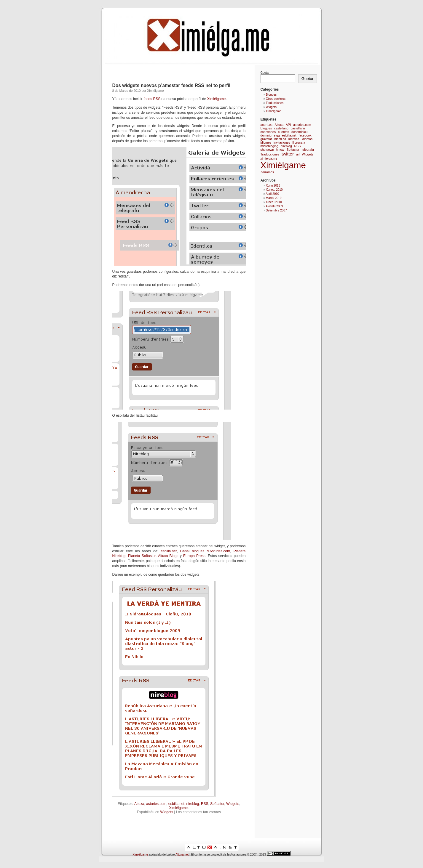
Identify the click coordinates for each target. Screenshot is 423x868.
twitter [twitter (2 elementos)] (288, 154)
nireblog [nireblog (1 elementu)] (286, 146)
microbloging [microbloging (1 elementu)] (269, 146)
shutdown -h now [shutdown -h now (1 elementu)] (273, 150)
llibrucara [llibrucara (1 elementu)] (299, 142)
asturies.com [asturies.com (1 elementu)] (302, 125)
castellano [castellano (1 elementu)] (281, 128)
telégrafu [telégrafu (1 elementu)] (308, 150)
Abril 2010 (272, 194)
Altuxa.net (182, 855)
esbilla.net (169, 551)
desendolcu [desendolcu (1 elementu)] (300, 132)
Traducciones (275, 103)
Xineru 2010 (274, 202)
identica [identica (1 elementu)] (294, 139)
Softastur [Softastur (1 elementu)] (293, 150)
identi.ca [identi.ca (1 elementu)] (280, 139)
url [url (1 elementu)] (298, 154)
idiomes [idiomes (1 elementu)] (266, 142)
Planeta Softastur (142, 556)
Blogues (271, 95)
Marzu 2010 (274, 198)
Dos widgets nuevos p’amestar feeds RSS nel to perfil (171, 85)
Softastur (217, 804)
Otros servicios (276, 99)
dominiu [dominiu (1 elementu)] (266, 135)
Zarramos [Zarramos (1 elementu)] (267, 172)
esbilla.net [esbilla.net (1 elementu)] (289, 135)
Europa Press (194, 556)
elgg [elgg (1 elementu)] (277, 135)
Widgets (233, 804)
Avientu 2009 (274, 206)
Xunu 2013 (273, 186)
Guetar (265, 73)
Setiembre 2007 (276, 210)
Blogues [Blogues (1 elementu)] (266, 128)
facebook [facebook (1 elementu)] (305, 135)
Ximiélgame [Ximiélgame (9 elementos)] (283, 165)
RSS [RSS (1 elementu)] (297, 146)
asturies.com (156, 804)
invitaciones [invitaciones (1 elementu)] (282, 142)
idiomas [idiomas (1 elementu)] (307, 139)
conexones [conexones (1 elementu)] (268, 132)
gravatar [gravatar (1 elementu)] (266, 139)
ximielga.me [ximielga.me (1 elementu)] (269, 158)
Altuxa (139, 804)
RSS (205, 804)
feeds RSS (152, 99)
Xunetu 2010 (274, 190)
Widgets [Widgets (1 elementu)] (308, 154)
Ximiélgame (217, 99)
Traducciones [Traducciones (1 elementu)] (270, 154)
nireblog (193, 804)
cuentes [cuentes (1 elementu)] (284, 132)
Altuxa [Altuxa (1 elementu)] (279, 125)
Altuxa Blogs (168, 556)
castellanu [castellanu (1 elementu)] (298, 128)
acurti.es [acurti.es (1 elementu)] (266, 125)
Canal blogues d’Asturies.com (205, 551)
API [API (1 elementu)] (288, 125)
